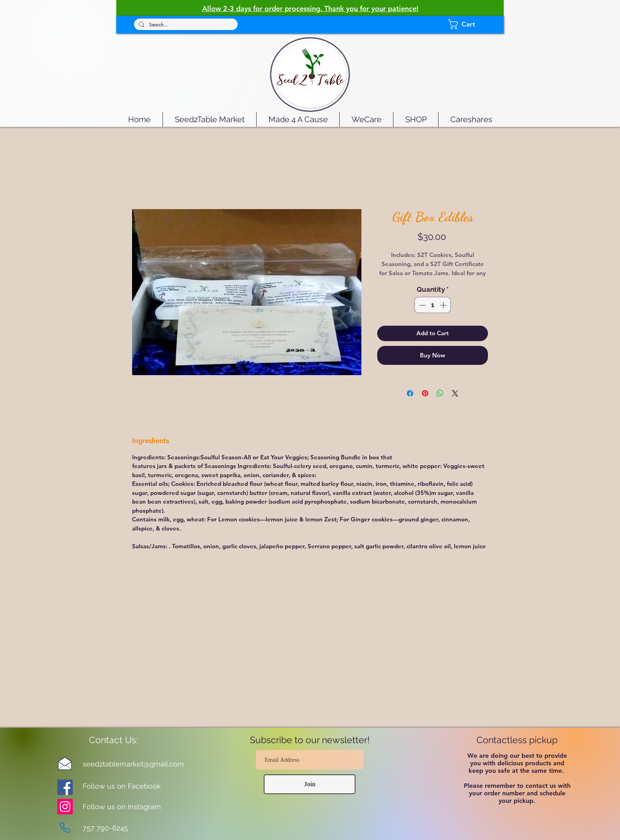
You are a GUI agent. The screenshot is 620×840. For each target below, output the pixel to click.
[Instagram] (65, 807)
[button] (470, 24)
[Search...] (185, 25)
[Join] (310, 784)
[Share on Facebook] (410, 393)
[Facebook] (65, 787)
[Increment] (444, 305)
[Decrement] (422, 305)
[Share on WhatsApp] (440, 393)
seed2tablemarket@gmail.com (133, 764)
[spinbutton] (433, 305)
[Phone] (65, 827)
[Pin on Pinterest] (425, 393)
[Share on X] (455, 393)
